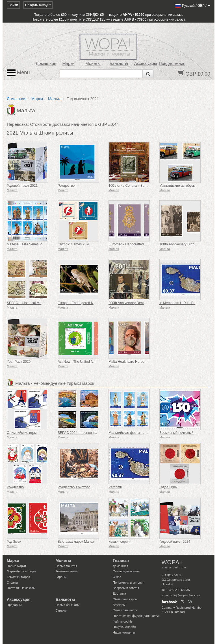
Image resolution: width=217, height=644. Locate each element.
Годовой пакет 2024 (175, 542)
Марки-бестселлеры (21, 571)
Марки (68, 63)
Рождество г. (68, 186)
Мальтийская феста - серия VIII (133, 433)
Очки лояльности (125, 610)
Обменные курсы (125, 599)
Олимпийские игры (22, 433)
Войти (13, 5)
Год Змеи (14, 542)
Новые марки (16, 566)
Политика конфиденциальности (136, 616)
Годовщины (168, 487)
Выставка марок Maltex (76, 542)
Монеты (93, 63)
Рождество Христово (74, 487)
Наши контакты (124, 632)
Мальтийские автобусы (177, 186)
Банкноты (119, 63)
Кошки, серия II (120, 542)
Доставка (119, 594)
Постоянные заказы (21, 588)
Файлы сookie (123, 621)
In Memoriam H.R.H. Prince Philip (185, 303)
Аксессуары (146, 63)
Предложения (172, 63)
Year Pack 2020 (19, 362)
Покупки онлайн (124, 627)
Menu (18, 73)
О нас (117, 577)
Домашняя (46, 63)
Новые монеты (66, 566)
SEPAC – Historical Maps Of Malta (33, 303)
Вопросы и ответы (126, 588)
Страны (12, 583)
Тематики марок (18, 577)
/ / (193, 6)
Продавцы (14, 605)
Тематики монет (67, 571)
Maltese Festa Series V (24, 244)
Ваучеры (119, 605)
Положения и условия (129, 583)
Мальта (55, 99)
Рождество (15, 487)
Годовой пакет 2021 (22, 186)
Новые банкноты (68, 605)
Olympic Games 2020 (74, 244)
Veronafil (115, 487)
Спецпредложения (126, 571)
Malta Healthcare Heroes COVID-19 (135, 362)
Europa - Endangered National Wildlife (86, 303)
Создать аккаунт (38, 5)
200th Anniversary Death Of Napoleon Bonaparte (145, 303)
